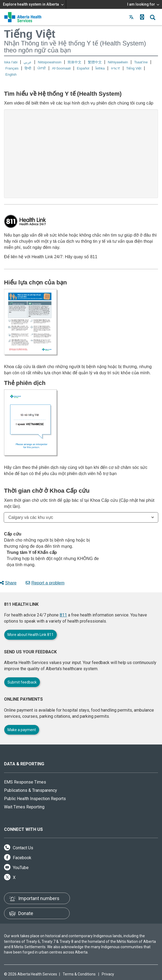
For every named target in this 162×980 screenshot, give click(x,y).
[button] (142, 17)
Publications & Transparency (31, 790)
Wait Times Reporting (24, 807)
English (11, 74)
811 (63, 615)
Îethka (100, 68)
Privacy (108, 974)
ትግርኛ (115, 68)
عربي (28, 62)
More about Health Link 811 (31, 635)
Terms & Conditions (79, 974)
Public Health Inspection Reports (35, 799)
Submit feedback (22, 682)
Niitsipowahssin (50, 62)
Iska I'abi (11, 62)
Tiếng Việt (134, 68)
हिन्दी (28, 68)
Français (12, 68)
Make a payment (22, 730)
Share (8, 583)
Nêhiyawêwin (118, 62)
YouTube (16, 868)
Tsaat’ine (141, 62)
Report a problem (45, 583)
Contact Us (19, 848)
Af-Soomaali (61, 68)
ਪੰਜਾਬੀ (42, 68)
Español (83, 68)
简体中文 (74, 62)
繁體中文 (95, 62)
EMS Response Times (25, 782)
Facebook (18, 858)
